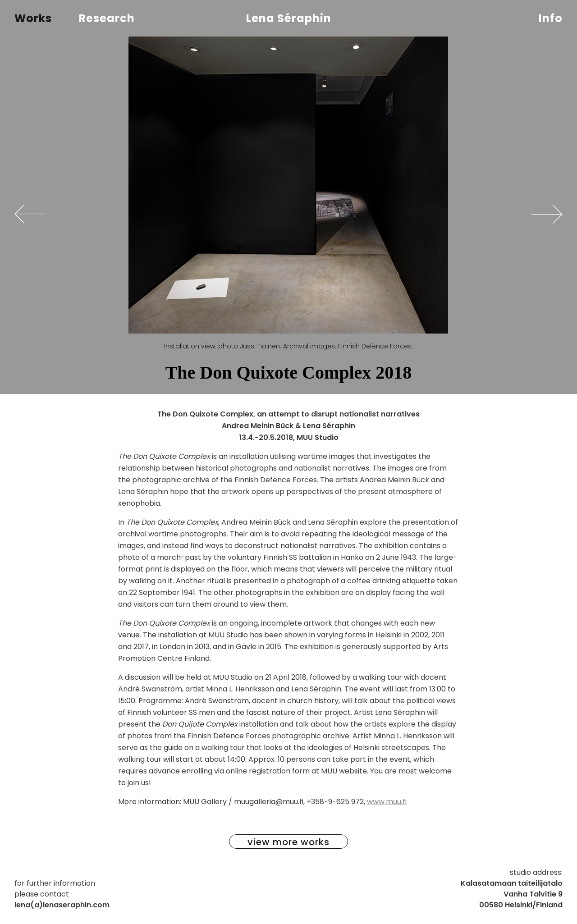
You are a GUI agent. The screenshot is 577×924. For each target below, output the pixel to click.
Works (33, 18)
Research (107, 18)
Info (551, 18)
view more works (288, 842)
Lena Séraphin (289, 18)
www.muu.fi (387, 802)
